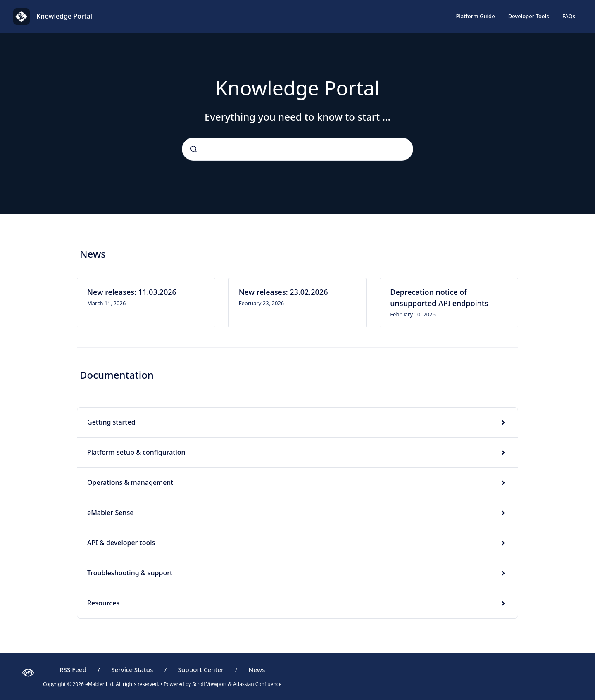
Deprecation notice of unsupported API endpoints (439, 298)
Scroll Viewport (210, 684)
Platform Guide (475, 16)
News (257, 669)
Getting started (111, 422)
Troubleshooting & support (130, 573)
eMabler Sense (110, 513)
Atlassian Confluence (257, 684)
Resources (103, 603)
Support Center (201, 669)
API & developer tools (121, 543)
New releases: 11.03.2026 (132, 292)
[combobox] (297, 149)
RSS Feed (73, 669)
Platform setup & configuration (136, 452)
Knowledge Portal (64, 16)
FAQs (569, 16)
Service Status (132, 669)
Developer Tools (529, 16)
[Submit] (194, 149)
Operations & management (130, 482)
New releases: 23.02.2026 (283, 292)
